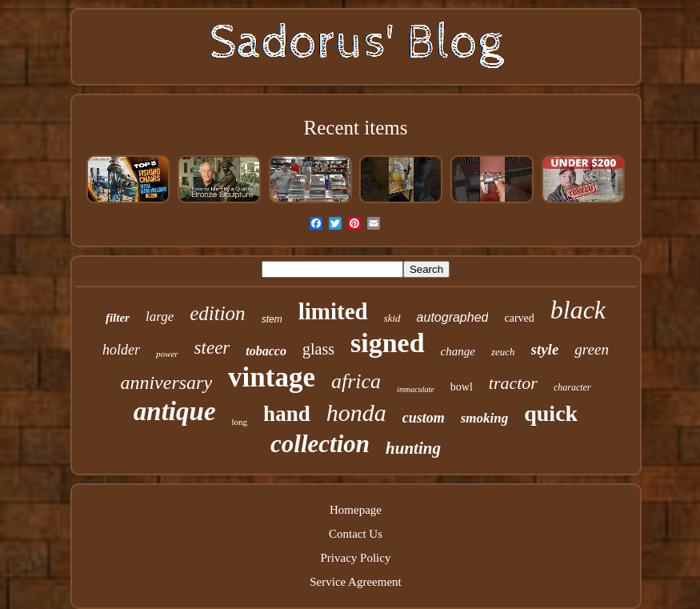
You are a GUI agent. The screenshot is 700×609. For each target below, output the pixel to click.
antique (175, 411)
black (578, 310)
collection (320, 444)
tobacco (266, 351)
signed (388, 343)
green (592, 349)
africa (356, 381)
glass (318, 349)
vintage (272, 377)
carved (519, 318)
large (160, 317)
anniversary (166, 383)
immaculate (416, 389)
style (545, 349)
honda (356, 413)
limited (333, 311)
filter (118, 318)
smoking (485, 418)
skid (392, 318)
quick (551, 413)
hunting (413, 448)
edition (217, 313)
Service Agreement (356, 582)
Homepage (356, 510)
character (572, 387)
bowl (462, 387)
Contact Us (356, 534)
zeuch (503, 352)
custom (424, 418)
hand (287, 414)
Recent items (356, 128)
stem (272, 319)
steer (212, 348)
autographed (453, 317)
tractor (513, 383)
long (240, 422)
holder (121, 350)
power (167, 354)
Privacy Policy (356, 558)
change (458, 351)
